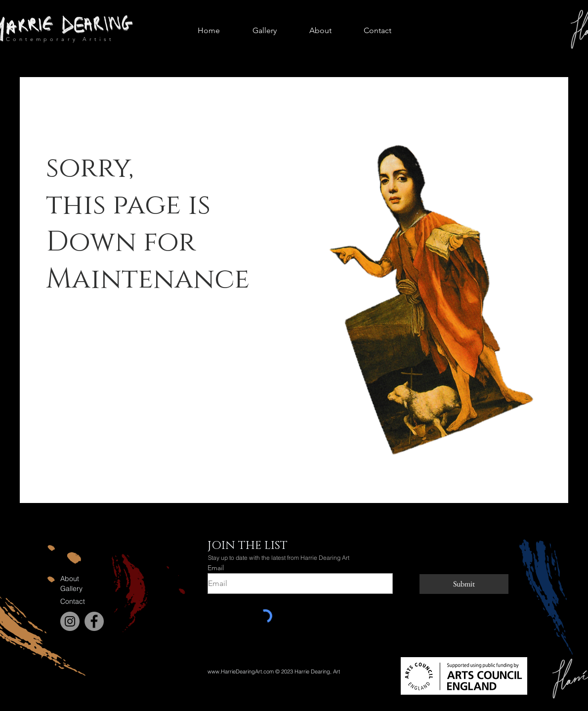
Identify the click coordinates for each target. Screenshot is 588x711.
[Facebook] (94, 621)
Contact (73, 601)
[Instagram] (70, 621)
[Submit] (464, 584)
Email (216, 568)
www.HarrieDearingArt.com (241, 671)
